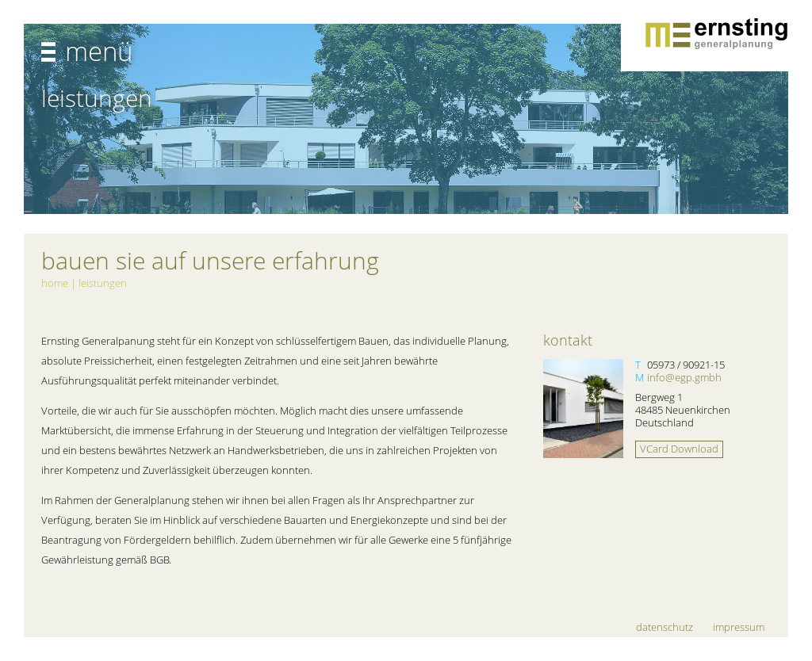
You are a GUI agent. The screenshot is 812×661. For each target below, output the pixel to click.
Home (55, 283)
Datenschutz (665, 627)
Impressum (739, 627)
